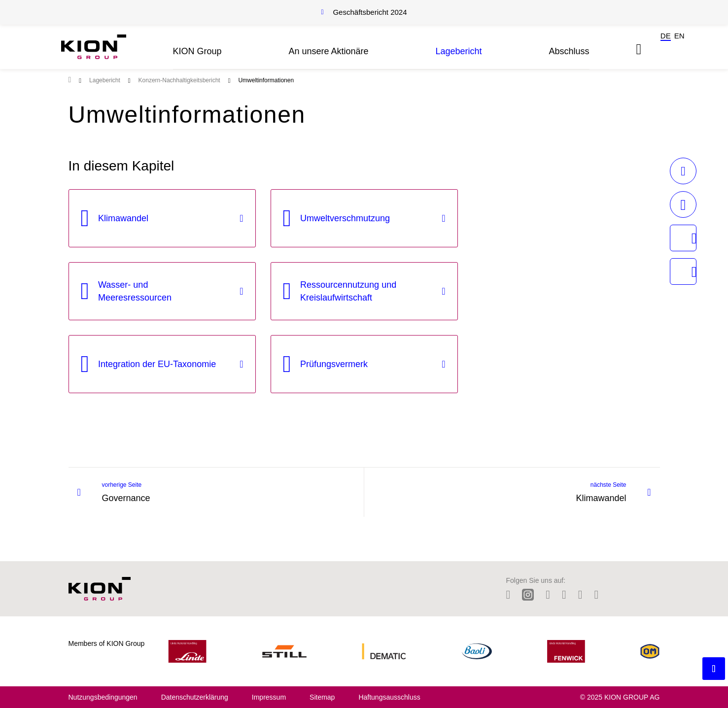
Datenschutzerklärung (195, 697)
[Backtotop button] (714, 669)
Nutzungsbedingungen (103, 697)
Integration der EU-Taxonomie (157, 364)
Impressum (269, 697)
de (666, 36)
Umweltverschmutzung (345, 218)
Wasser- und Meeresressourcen (135, 291)
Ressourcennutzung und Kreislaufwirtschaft (348, 291)
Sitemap (322, 697)
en (679, 36)
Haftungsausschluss (389, 697)
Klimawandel (123, 218)
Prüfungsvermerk (334, 364)
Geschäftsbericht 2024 (370, 12)
